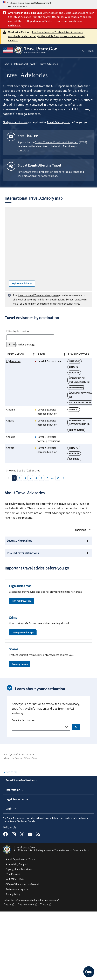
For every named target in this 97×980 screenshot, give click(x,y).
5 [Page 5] (36, 478)
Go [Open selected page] (76, 727)
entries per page (21, 344)
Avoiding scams (20, 664)
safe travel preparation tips (42, 172)
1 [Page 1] (14, 478)
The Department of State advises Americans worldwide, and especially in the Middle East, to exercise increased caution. (46, 36)
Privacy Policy (13, 963)
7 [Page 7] (47, 478)
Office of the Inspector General (22, 953)
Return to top (10, 772)
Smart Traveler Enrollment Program (57, 142)
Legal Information (14, 854)
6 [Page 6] (42, 478)
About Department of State (20, 928)
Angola (10, 448)
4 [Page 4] (31, 478)
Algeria (10, 420)
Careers (10, 827)
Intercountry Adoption (17, 799)
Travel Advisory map (58, 122)
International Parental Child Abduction (25, 803)
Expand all (80, 530)
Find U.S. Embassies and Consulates (24, 839)
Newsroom (11, 831)
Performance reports (17, 958)
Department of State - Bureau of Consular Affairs (64, 919)
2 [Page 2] (20, 478)
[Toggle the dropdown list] (66, 727)
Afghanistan (13, 361)
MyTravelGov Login (15, 878)
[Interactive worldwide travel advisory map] (48, 249)
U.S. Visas (10, 791)
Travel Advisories (14, 835)
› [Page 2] (63, 478)
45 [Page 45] (58, 478)
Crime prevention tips (23, 633)
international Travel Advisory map (38, 295)
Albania (10, 409)
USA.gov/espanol (26, 973)
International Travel (15, 795)
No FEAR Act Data (15, 948)
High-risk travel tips (22, 601)
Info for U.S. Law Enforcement (20, 858)
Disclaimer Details (26, 890)
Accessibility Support (17, 933)
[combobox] (41, 727)
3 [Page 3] (25, 478)
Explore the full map (20, 283)
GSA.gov (44, 973)
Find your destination (15, 122)
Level (52, 354)
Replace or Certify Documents (21, 808)
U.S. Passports (13, 787)
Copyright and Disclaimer (19, 938)
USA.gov (7, 973)
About (9, 823)
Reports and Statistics (17, 863)
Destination (21, 354)
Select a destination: (24, 720)
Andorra (11, 437)
